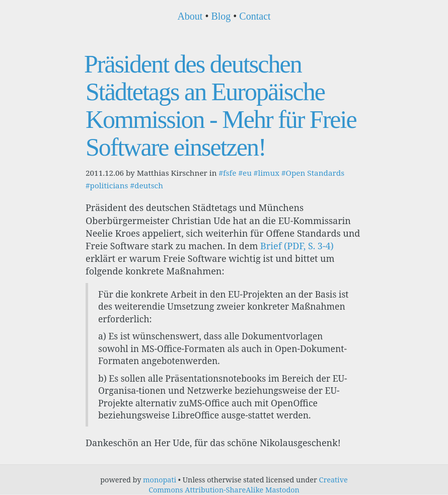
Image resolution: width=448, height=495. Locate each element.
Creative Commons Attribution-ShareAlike (248, 485)
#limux (267, 173)
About (190, 16)
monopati (160, 480)
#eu (245, 173)
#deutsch (146, 185)
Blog (221, 16)
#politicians (107, 185)
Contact (255, 16)
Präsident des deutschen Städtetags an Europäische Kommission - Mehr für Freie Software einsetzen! (220, 105)
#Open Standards (313, 173)
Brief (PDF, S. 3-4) (297, 246)
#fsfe (227, 173)
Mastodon (282, 490)
